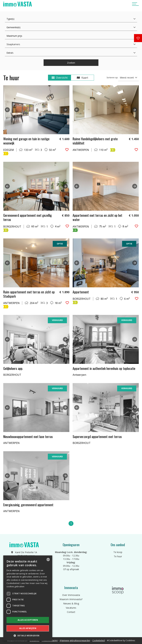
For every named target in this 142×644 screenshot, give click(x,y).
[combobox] (48, 560)
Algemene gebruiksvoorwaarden (75, 640)
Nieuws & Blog (71, 603)
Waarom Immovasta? (71, 599)
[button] (28, 636)
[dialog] (28, 598)
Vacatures (71, 608)
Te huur (118, 556)
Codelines (130, 640)
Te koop (118, 552)
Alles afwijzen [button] (28, 628)
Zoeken (71, 63)
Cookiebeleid (99, 640)
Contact (71, 612)
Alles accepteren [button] (28, 620)
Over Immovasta (71, 595)
